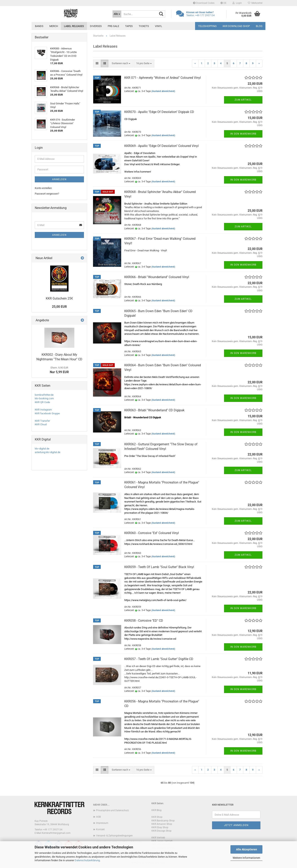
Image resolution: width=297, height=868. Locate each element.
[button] (223, 3)
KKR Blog (156, 810)
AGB (98, 817)
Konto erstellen (43, 188)
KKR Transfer (42, 421)
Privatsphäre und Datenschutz (113, 810)
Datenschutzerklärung (87, 860)
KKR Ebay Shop (160, 827)
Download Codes (204, 3)
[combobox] (121, 63)
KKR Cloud (41, 424)
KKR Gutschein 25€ (59, 298)
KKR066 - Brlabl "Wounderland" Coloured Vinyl (157, 277)
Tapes (129, 26)
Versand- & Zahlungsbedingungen (114, 836)
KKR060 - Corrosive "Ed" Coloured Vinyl (152, 533)
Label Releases (74, 26)
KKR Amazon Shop (162, 824)
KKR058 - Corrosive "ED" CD (144, 621)
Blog (259, 26)
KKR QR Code (42, 402)
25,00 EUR (59, 307)
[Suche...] (117, 14)
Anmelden (59, 179)
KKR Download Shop (236, 26)
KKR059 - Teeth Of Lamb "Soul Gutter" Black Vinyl (159, 567)
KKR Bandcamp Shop (163, 821)
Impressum (102, 823)
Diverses (96, 26)
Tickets (144, 26)
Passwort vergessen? (47, 194)
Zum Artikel (243, 100)
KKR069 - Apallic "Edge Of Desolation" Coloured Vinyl (161, 146)
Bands (39, 26)
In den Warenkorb (243, 134)
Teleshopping (207, 26)
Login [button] (237, 3)
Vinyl (158, 26)
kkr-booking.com (44, 398)
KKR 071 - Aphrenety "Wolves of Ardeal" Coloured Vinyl (163, 78)
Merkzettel (255, 3)
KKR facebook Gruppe (47, 413)
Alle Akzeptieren (247, 849)
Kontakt (100, 829)
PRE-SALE (113, 26)
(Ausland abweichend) (163, 91)
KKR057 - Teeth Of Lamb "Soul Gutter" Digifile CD (159, 659)
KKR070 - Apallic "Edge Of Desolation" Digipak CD (159, 112)
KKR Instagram (43, 410)
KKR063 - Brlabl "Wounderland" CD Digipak (154, 410)
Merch (54, 26)
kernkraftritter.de (44, 395)
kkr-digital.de (42, 449)
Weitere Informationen (246, 858)
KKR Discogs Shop (161, 831)
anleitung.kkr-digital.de (48, 452)
